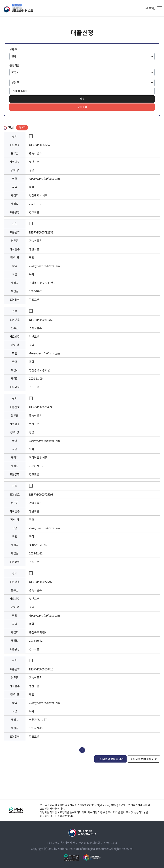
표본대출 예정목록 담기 (110, 759)
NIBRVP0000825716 (41, 145)
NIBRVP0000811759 (41, 320)
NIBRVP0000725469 (41, 582)
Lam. (45, 179)
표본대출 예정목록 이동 (144, 759)
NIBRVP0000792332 (41, 232)
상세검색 (82, 107)
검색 (82, 99)
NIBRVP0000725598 (41, 494)
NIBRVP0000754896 (41, 407)
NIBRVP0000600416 (41, 669)
